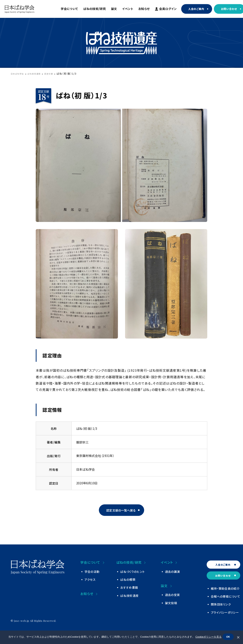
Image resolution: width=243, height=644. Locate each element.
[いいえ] (238, 637)
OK (229, 637)
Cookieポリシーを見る (208, 638)
